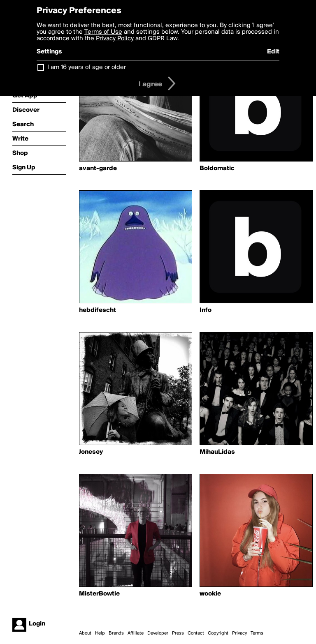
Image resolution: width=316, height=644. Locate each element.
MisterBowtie (99, 594)
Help (100, 633)
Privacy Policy (115, 39)
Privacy (239, 633)
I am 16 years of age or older (87, 67)
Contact (196, 633)
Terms (257, 633)
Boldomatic (217, 169)
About (85, 633)
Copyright (218, 633)
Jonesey (91, 452)
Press (178, 633)
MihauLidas (217, 452)
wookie (210, 594)
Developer (158, 633)
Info (206, 310)
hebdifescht (98, 310)
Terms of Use (103, 32)
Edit (273, 52)
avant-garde (98, 169)
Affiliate (136, 633)
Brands (116, 633)
